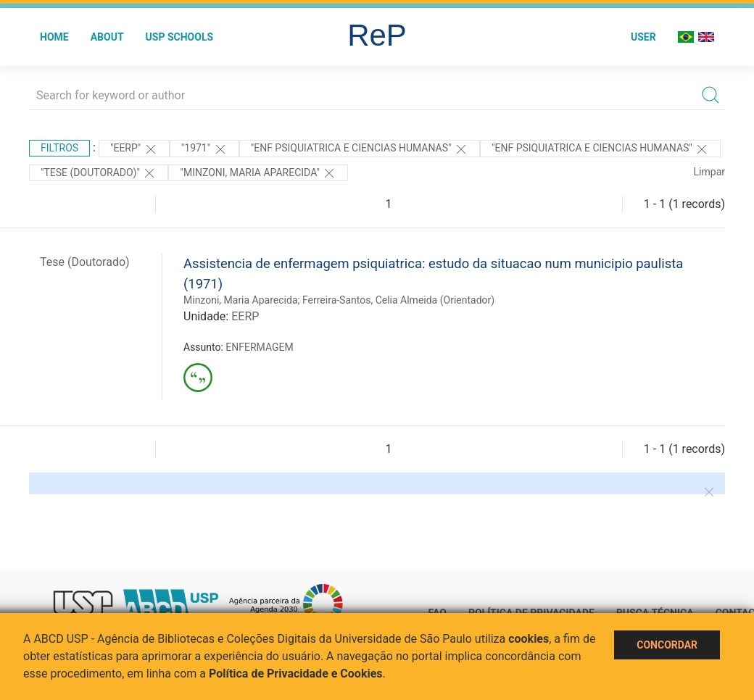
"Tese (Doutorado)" (99, 173)
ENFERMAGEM (259, 347)
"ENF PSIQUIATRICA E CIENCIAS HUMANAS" (360, 149)
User (643, 37)
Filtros (59, 148)
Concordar (667, 645)
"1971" (204, 149)
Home (54, 37)
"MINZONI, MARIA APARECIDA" (258, 173)
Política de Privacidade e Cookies (296, 674)
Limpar (709, 172)
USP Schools (180, 37)
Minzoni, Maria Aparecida (241, 300)
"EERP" (134, 149)
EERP (245, 316)
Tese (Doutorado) (85, 262)
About (107, 37)
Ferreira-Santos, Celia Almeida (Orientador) (398, 300)
